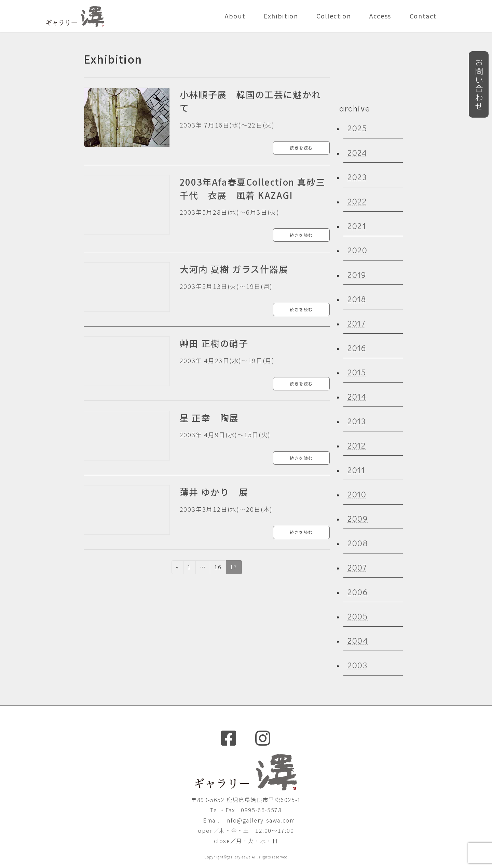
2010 (357, 494)
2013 (357, 421)
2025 (357, 128)
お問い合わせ (479, 84)
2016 (357, 348)
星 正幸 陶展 (209, 418)
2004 (358, 640)
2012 (357, 445)
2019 (357, 274)
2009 (358, 518)
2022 (357, 201)
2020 (357, 250)
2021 (357, 225)
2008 (358, 543)
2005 (358, 616)
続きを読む (301, 148)
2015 (357, 372)
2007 (357, 567)
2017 (356, 323)
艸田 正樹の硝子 (214, 343)
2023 (357, 177)
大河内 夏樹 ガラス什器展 (234, 269)
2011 (356, 470)
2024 (357, 152)
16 (218, 568)
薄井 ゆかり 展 (214, 492)
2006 (358, 592)
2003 (357, 665)
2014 (357, 396)
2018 (357, 299)
